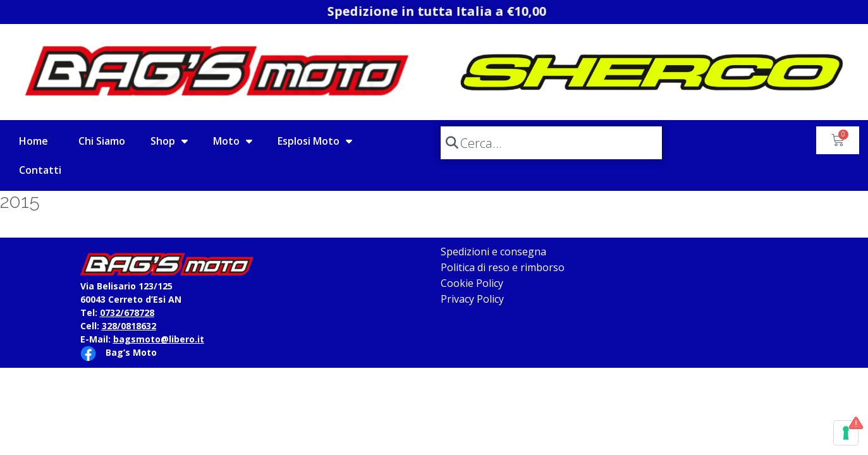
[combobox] (551, 143)
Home (34, 141)
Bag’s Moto (131, 352)
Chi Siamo (102, 141)
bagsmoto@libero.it (159, 339)
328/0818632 (129, 326)
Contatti (40, 170)
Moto (233, 141)
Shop (169, 141)
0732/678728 (127, 312)
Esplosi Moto (315, 141)
